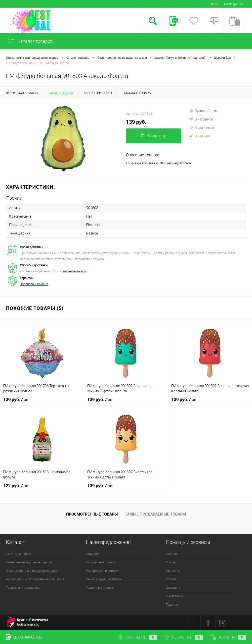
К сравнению (202, 127)
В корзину (153, 136)
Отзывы (172, 562)
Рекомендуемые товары (104, 579)
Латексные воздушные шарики (29, 562)
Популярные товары (101, 562)
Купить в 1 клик (203, 111)
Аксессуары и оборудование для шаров (35, 579)
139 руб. (136, 122)
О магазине (175, 596)
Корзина (228, 637)
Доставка (173, 588)
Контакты (173, 571)
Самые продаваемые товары (155, 514)
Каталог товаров (29, 41)
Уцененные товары (100, 588)
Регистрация (233, 4)
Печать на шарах (18, 554)
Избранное (183, 637)
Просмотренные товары (92, 514)
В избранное (201, 119)
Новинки (92, 554)
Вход (214, 4)
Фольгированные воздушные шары (32, 571)
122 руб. (16, 486)
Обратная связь (24, 637)
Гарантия (173, 605)
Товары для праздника (23, 588)
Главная (172, 554)
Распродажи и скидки (102, 571)
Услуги (171, 579)
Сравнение (137, 637)
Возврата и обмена (34, 284)
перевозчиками (75, 271)
